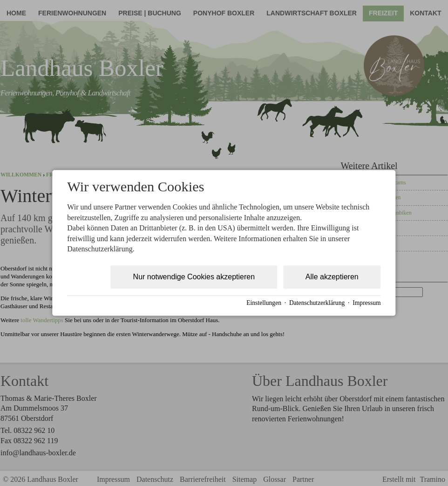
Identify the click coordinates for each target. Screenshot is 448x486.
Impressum (367, 303)
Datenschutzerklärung (317, 303)
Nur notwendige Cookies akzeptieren (194, 277)
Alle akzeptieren (332, 277)
